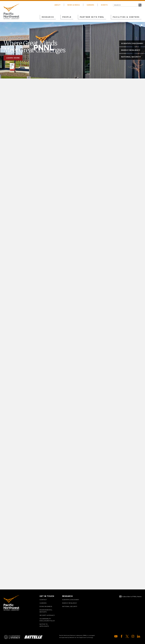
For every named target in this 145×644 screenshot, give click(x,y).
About (57, 5)
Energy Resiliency (70, 603)
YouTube (116, 636)
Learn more (13, 58)
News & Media (74, 5)
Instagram (133, 636)
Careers (90, 5)
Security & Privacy (47, 615)
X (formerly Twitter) (127, 636)
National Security (70, 606)
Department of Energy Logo (12, 637)
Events (104, 5)
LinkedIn (139, 636)
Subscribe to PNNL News (132, 596)
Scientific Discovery (71, 600)
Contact (43, 600)
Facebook (122, 636)
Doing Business (46, 606)
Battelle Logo (33, 637)
